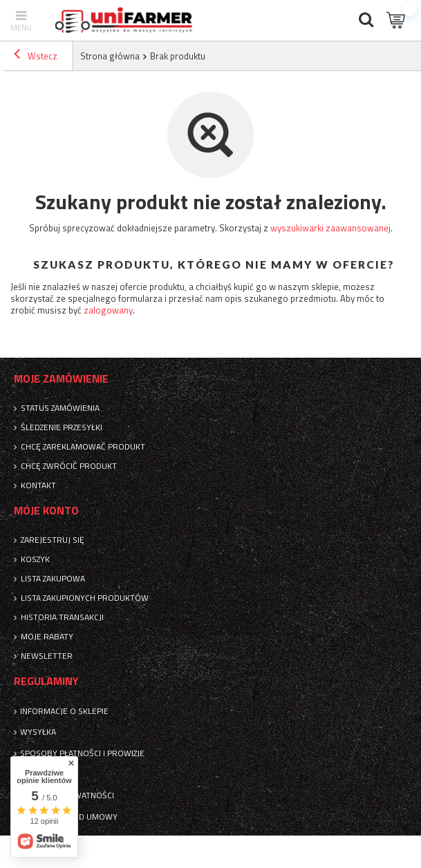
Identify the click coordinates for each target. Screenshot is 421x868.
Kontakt (38, 485)
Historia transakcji (62, 617)
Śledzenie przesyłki (62, 427)
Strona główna (110, 56)
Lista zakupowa (53, 579)
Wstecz (36, 56)
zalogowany (108, 310)
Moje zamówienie (61, 379)
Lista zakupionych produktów (85, 598)
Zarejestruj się (53, 540)
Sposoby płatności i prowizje (82, 753)
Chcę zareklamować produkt (83, 447)
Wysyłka (38, 732)
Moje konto (46, 511)
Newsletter (47, 656)
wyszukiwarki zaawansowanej (330, 228)
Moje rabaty (47, 637)
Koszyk (35, 559)
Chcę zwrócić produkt (69, 466)
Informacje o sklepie (64, 711)
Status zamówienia (60, 408)
